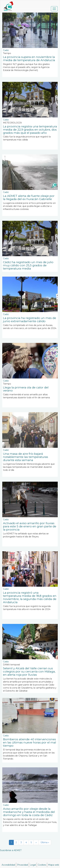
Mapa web (54, 865)
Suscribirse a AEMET (11, 850)
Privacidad (23, 865)
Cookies (42, 865)
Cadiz (6, 50)
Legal (33, 865)
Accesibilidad (8, 865)
